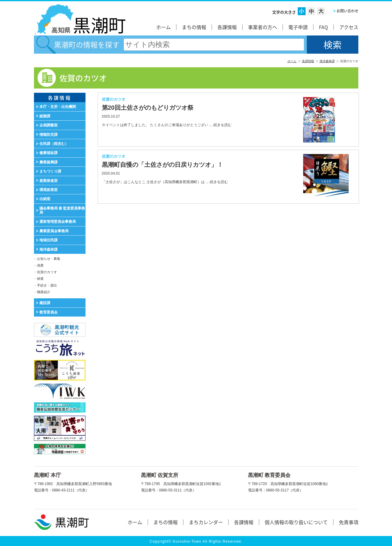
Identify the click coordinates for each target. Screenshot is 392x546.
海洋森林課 (327, 61)
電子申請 (298, 27)
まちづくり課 (50, 171)
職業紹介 (44, 292)
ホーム (163, 27)
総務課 (45, 116)
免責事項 (349, 522)
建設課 (45, 303)
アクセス (349, 27)
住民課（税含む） (54, 144)
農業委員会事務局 (54, 231)
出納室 (45, 199)
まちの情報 (194, 27)
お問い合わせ (347, 11)
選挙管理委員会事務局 (58, 222)
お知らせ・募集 (49, 259)
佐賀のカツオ (47, 272)
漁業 (40, 265)
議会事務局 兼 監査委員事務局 (62, 210)
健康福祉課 (49, 153)
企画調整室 (49, 125)
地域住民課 (49, 240)
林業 (40, 279)
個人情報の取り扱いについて (296, 522)
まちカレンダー (206, 522)
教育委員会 (49, 312)
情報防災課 (49, 135)
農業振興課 (49, 162)
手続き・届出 (47, 285)
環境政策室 (49, 190)
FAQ (323, 27)
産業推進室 (49, 181)
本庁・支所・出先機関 (58, 107)
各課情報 (227, 27)
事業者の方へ (263, 27)
